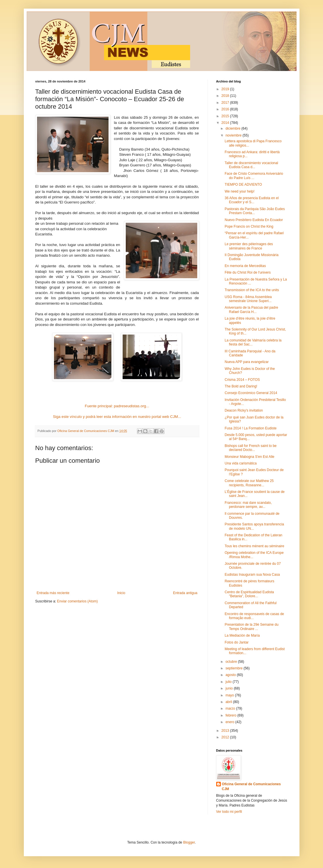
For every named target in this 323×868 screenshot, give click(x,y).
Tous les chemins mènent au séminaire (254, 546)
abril (229, 702)
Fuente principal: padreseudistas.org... (117, 406)
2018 (226, 96)
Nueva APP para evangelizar (246, 362)
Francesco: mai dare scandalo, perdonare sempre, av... (248, 505)
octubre (232, 662)
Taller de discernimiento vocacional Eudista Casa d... (251, 165)
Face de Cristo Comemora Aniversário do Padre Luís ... (254, 176)
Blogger (189, 842)
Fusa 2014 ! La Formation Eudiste (251, 428)
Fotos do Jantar (236, 642)
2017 (226, 103)
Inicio (121, 593)
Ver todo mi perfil (229, 812)
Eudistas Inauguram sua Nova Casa (252, 575)
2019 (226, 89)
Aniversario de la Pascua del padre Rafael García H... (251, 310)
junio (230, 688)
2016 (226, 109)
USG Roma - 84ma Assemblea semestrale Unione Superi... (248, 299)
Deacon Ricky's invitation (244, 410)
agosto (231, 675)
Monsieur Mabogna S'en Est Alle (249, 457)
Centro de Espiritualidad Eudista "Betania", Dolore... (249, 594)
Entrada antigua (185, 593)
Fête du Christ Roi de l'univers (247, 272)
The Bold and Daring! (241, 386)
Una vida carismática (240, 463)
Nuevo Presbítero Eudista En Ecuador (254, 220)
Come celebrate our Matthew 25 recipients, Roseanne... (249, 483)
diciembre (233, 128)
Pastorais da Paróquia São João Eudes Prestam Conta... (255, 211)
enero (230, 722)
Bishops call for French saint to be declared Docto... (251, 448)
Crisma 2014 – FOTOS (242, 380)
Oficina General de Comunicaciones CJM (251, 787)
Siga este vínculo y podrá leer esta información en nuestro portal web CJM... (117, 417)
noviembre (234, 135)
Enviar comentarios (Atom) (78, 601)
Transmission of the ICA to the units (252, 290)
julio (229, 682)
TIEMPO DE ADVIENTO (243, 185)
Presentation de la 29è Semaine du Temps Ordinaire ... (251, 627)
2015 (226, 116)
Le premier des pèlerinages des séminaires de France (249, 246)
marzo (231, 708)
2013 (226, 731)
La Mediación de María (242, 635)
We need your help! (239, 191)
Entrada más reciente (53, 593)
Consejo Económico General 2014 (251, 393)
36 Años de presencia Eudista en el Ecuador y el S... (252, 200)
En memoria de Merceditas (245, 266)
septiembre (234, 668)
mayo (230, 695)
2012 (226, 737)
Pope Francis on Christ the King (249, 226)
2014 (226, 123)
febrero (231, 715)
